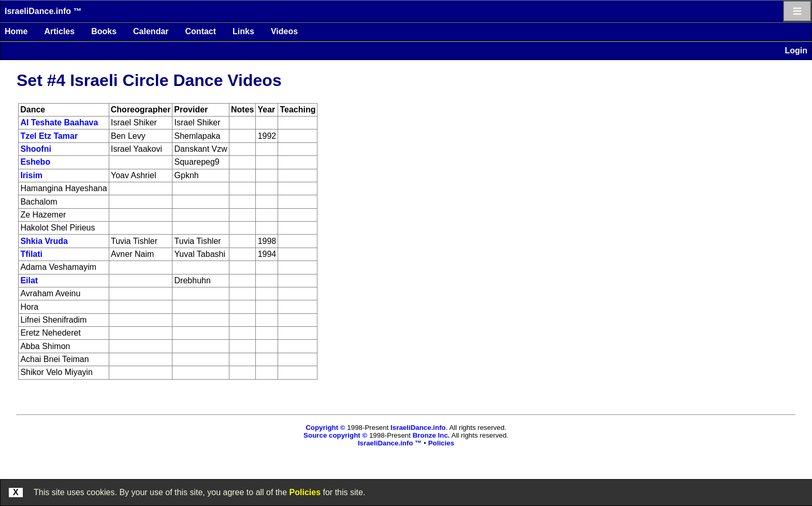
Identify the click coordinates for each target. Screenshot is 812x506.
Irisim (31, 175)
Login (796, 50)
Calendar (151, 31)
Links (243, 31)
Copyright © (325, 428)
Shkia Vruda (44, 241)
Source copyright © (335, 435)
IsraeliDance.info (418, 428)
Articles (59, 31)
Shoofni (36, 149)
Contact (201, 31)
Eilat (29, 280)
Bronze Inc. (431, 435)
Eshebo (35, 162)
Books (104, 31)
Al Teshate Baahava (59, 122)
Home (16, 31)
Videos (284, 31)
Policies (305, 492)
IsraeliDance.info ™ (43, 11)
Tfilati (31, 254)
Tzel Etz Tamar (49, 136)
